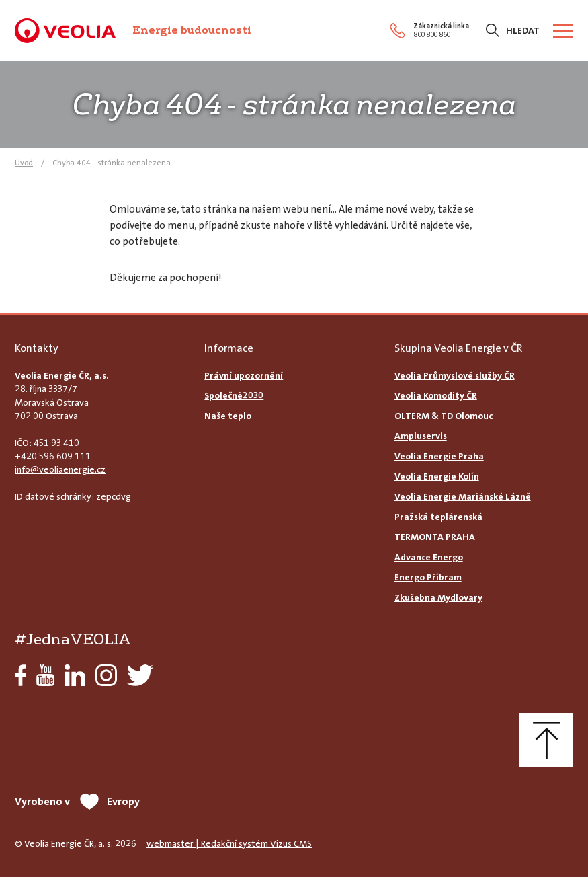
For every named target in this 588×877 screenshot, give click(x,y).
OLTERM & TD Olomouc (444, 416)
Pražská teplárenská (438, 517)
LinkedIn (75, 675)
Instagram (106, 675)
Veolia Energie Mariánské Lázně (463, 496)
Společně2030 (234, 395)
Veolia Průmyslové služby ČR (455, 375)
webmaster (170, 843)
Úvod (24, 163)
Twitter (140, 675)
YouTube (45, 675)
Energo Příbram (428, 577)
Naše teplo (228, 416)
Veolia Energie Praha (439, 456)
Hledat (523, 30)
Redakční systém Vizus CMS (256, 843)
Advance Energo (429, 557)
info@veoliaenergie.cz (60, 469)
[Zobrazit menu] (563, 30)
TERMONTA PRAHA (435, 537)
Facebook (20, 675)
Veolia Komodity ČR (436, 395)
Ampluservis (421, 436)
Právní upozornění (244, 375)
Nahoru (546, 740)
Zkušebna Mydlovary (438, 597)
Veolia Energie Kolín (437, 476)
